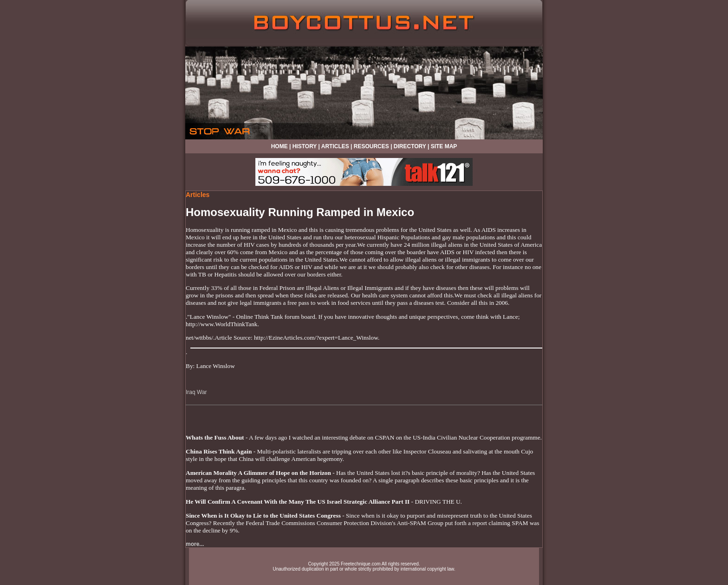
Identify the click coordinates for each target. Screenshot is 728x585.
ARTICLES (335, 146)
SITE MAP (444, 146)
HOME (279, 146)
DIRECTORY (410, 146)
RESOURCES (371, 146)
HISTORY (305, 146)
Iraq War (196, 392)
